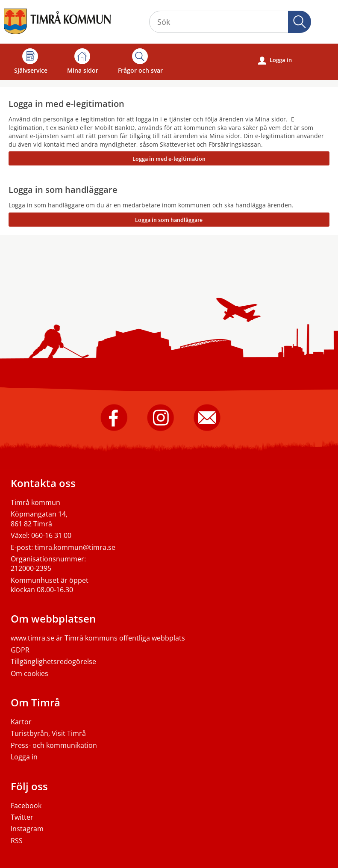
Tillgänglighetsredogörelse (53, 661)
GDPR (20, 650)
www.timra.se (32, 638)
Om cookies (29, 673)
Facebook (26, 806)
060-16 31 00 (51, 535)
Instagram (27, 829)
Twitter (22, 817)
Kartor (21, 722)
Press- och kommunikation (54, 745)
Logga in (275, 60)
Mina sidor (83, 61)
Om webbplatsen (53, 619)
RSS (17, 841)
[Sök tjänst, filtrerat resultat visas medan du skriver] (230, 22)
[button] (300, 22)
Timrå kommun (35, 502)
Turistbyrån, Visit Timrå (48, 733)
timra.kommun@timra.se (75, 547)
